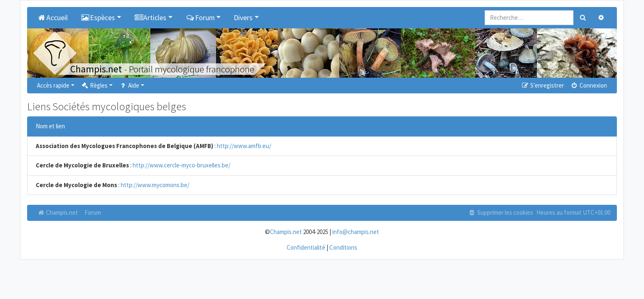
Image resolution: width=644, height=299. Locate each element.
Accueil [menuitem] (52, 18)
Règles (94, 85)
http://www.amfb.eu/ (244, 146)
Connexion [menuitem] (589, 85)
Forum (93, 212)
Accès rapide (53, 85)
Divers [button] (243, 18)
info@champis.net (356, 232)
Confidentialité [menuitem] (306, 247)
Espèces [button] (98, 18)
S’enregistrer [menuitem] (542, 85)
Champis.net (57, 212)
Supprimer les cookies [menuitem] (501, 212)
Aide (129, 85)
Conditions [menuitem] (343, 247)
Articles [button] (151, 18)
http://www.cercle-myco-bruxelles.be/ (182, 165)
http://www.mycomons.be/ (155, 185)
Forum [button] (200, 18)
